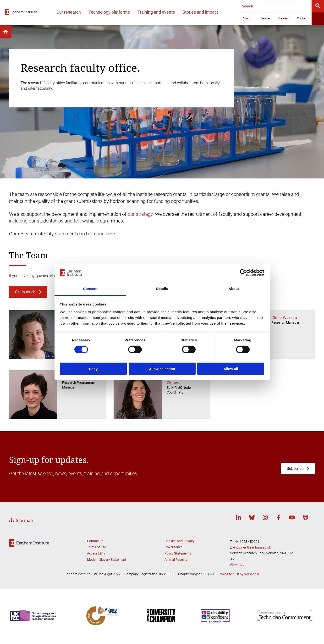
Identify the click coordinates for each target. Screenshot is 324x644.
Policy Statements (178, 553)
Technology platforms (109, 12)
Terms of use (96, 547)
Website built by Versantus (240, 574)
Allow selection (162, 369)
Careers (284, 18)
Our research (69, 12)
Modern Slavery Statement (107, 560)
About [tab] (234, 289)
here (110, 234)
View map (237, 565)
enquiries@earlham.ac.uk (252, 547)
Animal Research (177, 560)
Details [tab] (162, 289)
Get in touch (25, 292)
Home (6, 32)
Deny (93, 369)
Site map (24, 520)
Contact (302, 18)
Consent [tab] (90, 289)
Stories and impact (200, 12)
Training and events (156, 12)
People (265, 18)
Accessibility (96, 553)
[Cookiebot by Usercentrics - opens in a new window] (243, 273)
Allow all (231, 369)
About (246, 18)
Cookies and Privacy (179, 541)
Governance (173, 547)
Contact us (95, 541)
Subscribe (295, 469)
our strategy (140, 214)
